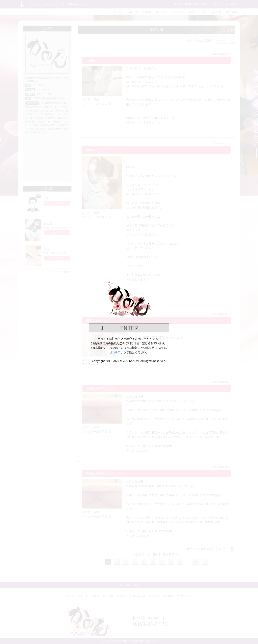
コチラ (116, 352)
